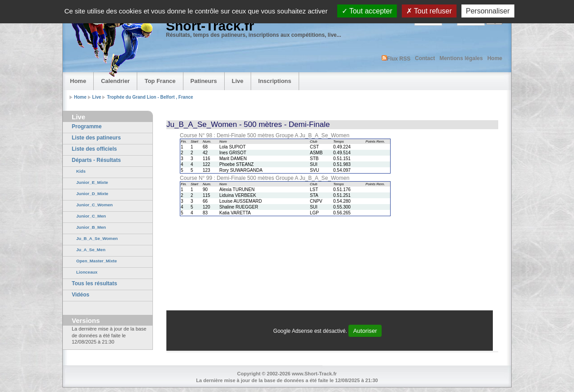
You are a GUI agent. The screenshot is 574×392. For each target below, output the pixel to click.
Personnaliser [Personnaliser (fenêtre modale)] (488, 11)
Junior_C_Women (94, 205)
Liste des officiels (94, 149)
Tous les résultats (94, 283)
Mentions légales (461, 58)
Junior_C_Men (91, 216)
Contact (425, 58)
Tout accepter (367, 11)
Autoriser (365, 331)
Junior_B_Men (91, 227)
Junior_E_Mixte (92, 182)
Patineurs (204, 81)
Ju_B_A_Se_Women (97, 238)
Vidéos (80, 295)
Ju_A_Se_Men (91, 250)
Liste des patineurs (96, 138)
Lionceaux (87, 272)
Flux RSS (396, 59)
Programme (87, 126)
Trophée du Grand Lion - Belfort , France (150, 97)
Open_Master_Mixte (97, 261)
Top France (160, 81)
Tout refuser (429, 11)
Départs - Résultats (96, 160)
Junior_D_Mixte (92, 194)
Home (495, 58)
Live (238, 81)
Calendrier (115, 81)
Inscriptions (275, 81)
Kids (81, 171)
